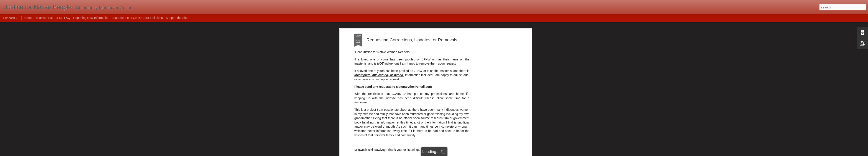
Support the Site (177, 18)
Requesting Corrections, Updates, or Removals (412, 40)
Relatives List (44, 18)
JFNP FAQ (63, 18)
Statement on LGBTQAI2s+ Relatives (138, 18)
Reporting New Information (91, 18)
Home (27, 18)
